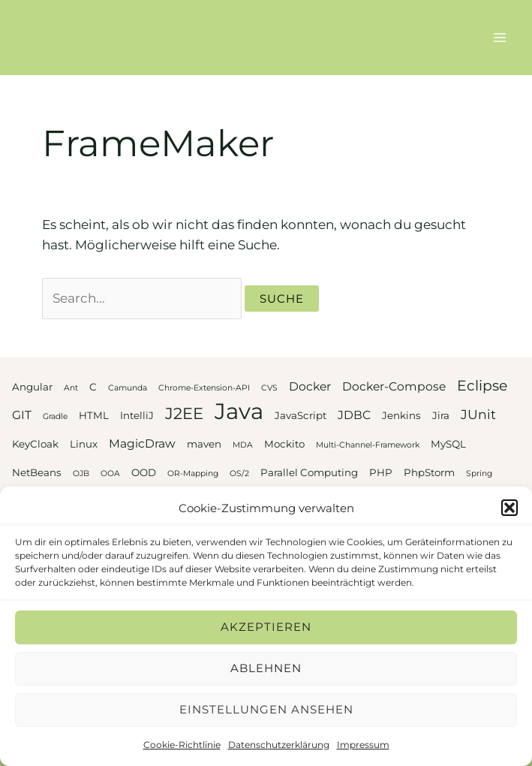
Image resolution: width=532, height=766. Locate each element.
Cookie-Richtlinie (182, 745)
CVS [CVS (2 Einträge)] (269, 388)
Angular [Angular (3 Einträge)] (32, 387)
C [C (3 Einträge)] (93, 387)
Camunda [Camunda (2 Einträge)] (128, 388)
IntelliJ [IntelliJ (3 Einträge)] (137, 415)
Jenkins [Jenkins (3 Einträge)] (401, 415)
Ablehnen (266, 668)
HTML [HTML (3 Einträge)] (94, 415)
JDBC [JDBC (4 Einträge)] (354, 415)
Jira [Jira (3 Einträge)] (441, 415)
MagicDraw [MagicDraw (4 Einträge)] (142, 443)
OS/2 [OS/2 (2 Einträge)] (239, 473)
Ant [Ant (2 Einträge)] (71, 388)
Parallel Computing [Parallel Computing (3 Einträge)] (309, 472)
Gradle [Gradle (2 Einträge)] (55, 416)
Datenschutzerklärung (279, 745)
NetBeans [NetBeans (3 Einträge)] (37, 472)
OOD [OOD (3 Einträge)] (144, 472)
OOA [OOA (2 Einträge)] (110, 473)
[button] (509, 508)
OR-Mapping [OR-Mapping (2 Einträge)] (193, 473)
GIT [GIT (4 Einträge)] (22, 415)
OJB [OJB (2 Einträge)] (81, 473)
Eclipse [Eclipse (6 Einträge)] (482, 386)
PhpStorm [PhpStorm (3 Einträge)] (429, 472)
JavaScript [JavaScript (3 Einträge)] (301, 415)
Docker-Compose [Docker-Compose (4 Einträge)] (394, 386)
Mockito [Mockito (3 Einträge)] (284, 444)
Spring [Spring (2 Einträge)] (479, 473)
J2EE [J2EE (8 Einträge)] (184, 413)
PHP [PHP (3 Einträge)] (381, 472)
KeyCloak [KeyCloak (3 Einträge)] (35, 444)
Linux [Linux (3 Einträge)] (84, 444)
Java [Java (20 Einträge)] (239, 411)
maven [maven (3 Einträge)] (204, 444)
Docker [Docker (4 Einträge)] (310, 386)
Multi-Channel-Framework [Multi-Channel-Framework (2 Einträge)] (368, 445)
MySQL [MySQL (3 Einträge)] (448, 444)
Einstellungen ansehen (266, 709)
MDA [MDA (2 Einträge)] (243, 445)
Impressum (363, 745)
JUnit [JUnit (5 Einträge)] (478, 414)
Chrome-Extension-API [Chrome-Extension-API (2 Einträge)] (204, 388)
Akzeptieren (266, 627)
